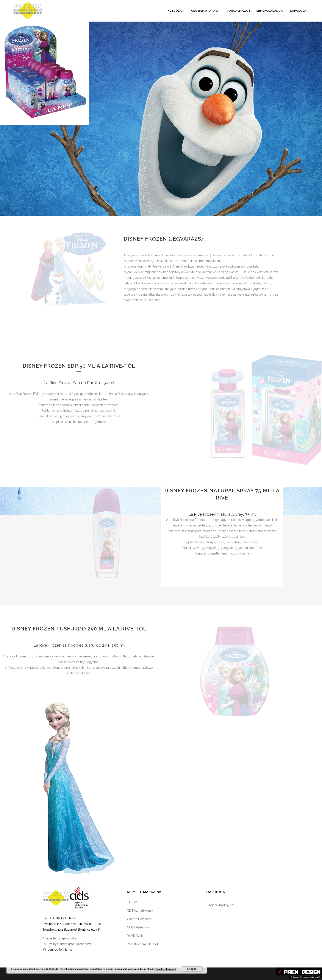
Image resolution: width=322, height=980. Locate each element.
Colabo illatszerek (140, 919)
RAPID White (136, 936)
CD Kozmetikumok (140, 911)
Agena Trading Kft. (222, 905)
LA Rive (132, 902)
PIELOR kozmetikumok (143, 944)
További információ (165, 969)
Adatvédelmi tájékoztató (59, 938)
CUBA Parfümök (138, 927)
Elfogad (192, 969)
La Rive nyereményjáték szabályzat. (67, 944)
